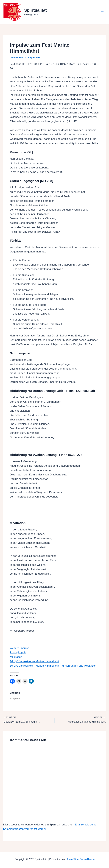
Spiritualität (35, 10)
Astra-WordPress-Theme (81, 859)
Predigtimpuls (18, 652)
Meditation (16, 657)
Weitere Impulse (20, 648)
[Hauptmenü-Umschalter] (102, 12)
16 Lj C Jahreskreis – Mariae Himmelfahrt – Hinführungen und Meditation (53, 666)
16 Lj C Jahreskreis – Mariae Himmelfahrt (35, 661)
